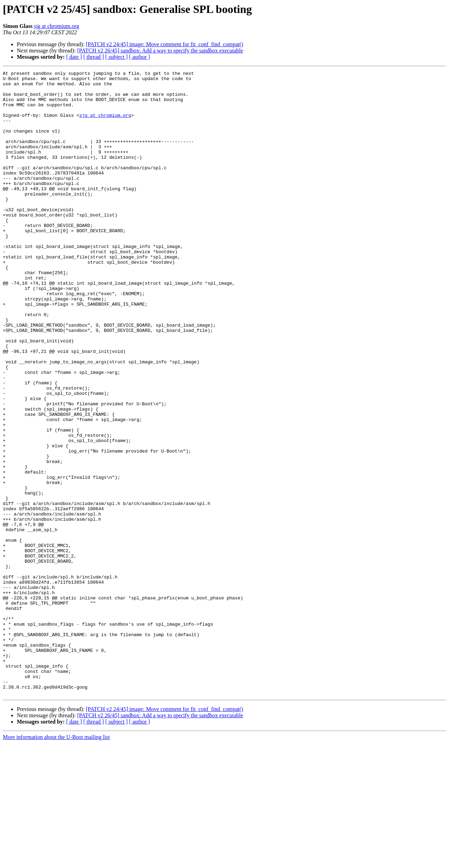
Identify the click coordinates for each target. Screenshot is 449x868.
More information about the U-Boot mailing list (56, 862)
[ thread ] (94, 57)
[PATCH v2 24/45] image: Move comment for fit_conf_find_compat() (164, 44)
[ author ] (140, 57)
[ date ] (74, 57)
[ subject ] (117, 57)
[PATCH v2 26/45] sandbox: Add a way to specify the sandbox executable (160, 51)
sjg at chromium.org (57, 26)
